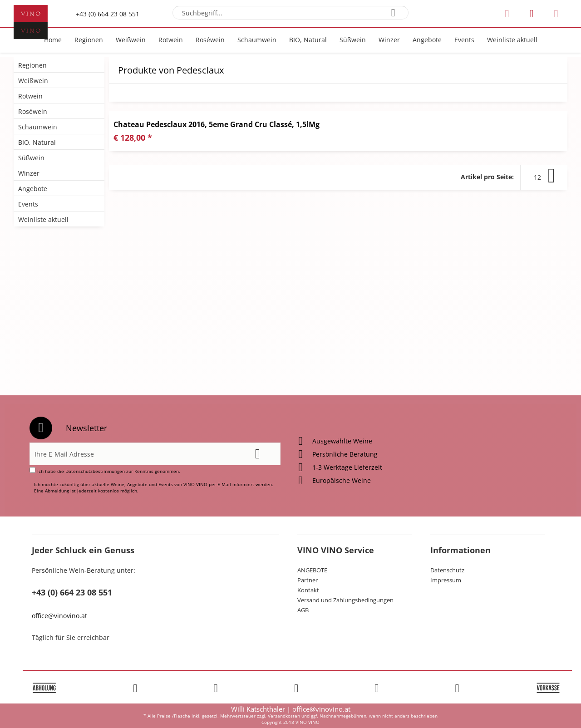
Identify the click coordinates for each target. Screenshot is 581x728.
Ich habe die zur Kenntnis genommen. (109, 471)
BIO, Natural (37, 142)
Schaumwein (38, 127)
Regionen (32, 65)
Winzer (29, 173)
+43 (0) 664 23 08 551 (108, 14)
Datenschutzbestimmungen (95, 471)
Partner (308, 580)
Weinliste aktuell (43, 219)
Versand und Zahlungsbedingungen (345, 600)
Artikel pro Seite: (487, 177)
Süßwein (31, 158)
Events (28, 204)
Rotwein (30, 96)
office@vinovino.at (59, 616)
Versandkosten (284, 716)
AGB (303, 610)
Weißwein (33, 81)
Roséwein (33, 111)
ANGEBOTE (312, 570)
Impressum (446, 580)
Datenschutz (447, 570)
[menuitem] (291, 13)
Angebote (33, 189)
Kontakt (308, 590)
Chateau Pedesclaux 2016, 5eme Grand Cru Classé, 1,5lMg (217, 124)
